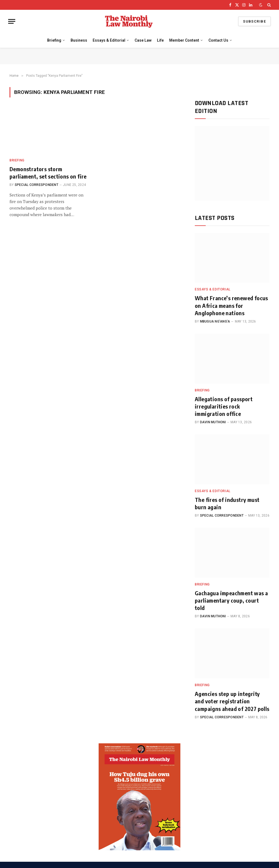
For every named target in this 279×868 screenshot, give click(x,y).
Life (160, 40)
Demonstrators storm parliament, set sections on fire (48, 173)
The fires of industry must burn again (227, 503)
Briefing (54, 40)
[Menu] (12, 21)
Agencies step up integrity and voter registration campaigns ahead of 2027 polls (232, 701)
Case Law (143, 40)
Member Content (184, 40)
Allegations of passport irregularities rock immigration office (224, 406)
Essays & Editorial (109, 40)
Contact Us (218, 40)
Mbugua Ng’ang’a (215, 321)
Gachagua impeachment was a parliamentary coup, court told (231, 600)
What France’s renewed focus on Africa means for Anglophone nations (231, 305)
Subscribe (254, 21)
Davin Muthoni (213, 422)
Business (79, 40)
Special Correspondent (37, 185)
